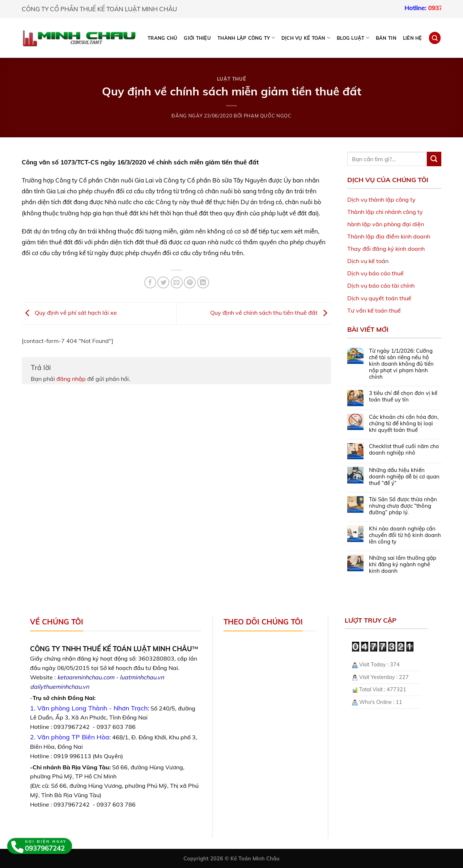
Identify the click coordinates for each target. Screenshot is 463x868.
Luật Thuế (232, 79)
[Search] (435, 38)
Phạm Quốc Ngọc (268, 116)
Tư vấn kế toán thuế (374, 310)
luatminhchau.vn (142, 677)
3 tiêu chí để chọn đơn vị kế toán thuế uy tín (403, 396)
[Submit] (434, 159)
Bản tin (386, 38)
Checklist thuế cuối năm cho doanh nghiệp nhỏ (404, 450)
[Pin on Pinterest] (190, 282)
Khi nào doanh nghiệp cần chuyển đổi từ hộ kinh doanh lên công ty (405, 535)
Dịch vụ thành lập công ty (381, 199)
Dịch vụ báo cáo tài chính (381, 285)
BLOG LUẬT (353, 38)
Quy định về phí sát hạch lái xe (69, 313)
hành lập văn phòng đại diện (386, 224)
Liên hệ (413, 38)
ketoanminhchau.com (86, 677)
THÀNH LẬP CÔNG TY (246, 38)
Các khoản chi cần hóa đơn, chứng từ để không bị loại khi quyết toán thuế (404, 424)
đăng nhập (71, 379)
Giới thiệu (197, 38)
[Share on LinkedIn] (203, 282)
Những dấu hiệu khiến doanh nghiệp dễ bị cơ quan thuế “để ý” (404, 477)
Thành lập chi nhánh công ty (385, 212)
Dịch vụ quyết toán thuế (379, 298)
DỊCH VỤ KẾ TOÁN (306, 38)
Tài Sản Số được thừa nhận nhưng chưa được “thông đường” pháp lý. (403, 506)
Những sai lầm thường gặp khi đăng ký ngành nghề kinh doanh (403, 564)
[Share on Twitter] (163, 282)
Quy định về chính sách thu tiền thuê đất (271, 313)
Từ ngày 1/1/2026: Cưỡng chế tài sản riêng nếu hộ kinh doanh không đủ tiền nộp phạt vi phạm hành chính (401, 364)
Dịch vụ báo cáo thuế (375, 273)
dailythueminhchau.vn (60, 687)
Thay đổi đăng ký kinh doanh (386, 249)
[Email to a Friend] (177, 282)
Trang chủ (162, 38)
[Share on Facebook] (150, 282)
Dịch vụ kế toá (366, 261)
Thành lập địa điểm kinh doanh (389, 236)
